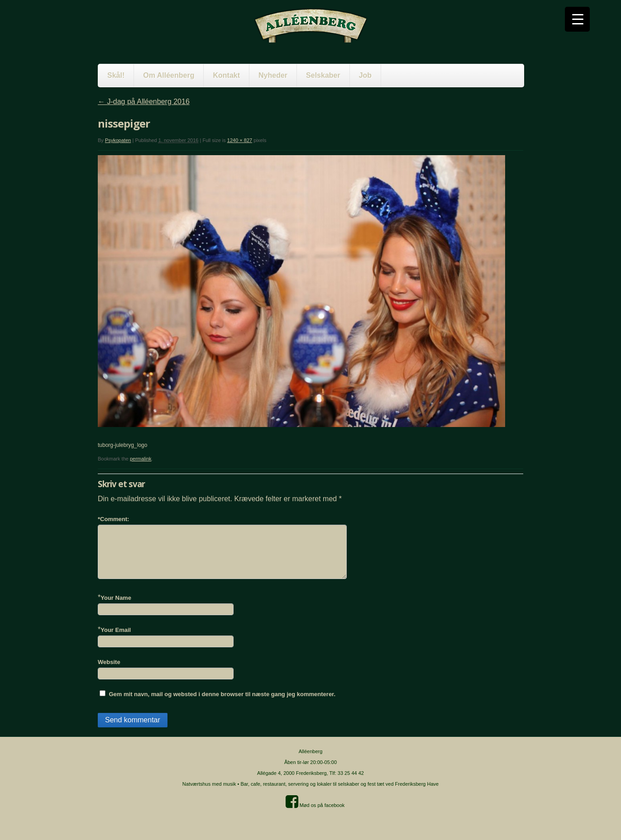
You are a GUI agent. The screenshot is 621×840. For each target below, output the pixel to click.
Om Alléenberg (169, 75)
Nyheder (273, 75)
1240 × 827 (240, 140)
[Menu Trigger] (577, 19)
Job (365, 75)
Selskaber (323, 75)
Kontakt (226, 75)
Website (109, 662)
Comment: (113, 519)
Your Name (116, 598)
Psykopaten (118, 140)
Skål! (116, 75)
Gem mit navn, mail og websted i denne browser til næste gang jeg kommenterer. (222, 694)
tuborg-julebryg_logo (122, 445)
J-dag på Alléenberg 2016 (144, 102)
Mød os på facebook (315, 805)
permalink (141, 459)
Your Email (116, 630)
